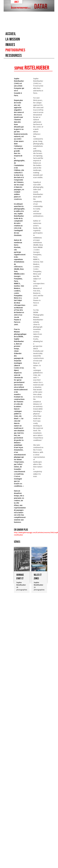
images (10, 45)
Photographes (15, 50)
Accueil (11, 34)
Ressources (14, 55)
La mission (13, 39)
